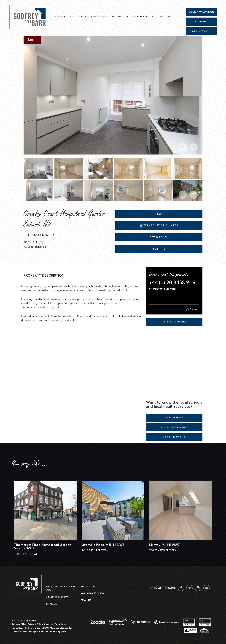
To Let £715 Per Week (95, 550)
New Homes (99, 16)
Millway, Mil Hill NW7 (164, 545)
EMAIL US (51, 604)
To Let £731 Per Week (27, 554)
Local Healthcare (174, 427)
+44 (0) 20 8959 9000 (92, 593)
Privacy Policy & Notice (40, 624)
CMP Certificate (34, 628)
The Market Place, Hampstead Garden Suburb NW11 (43, 546)
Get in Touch (159, 237)
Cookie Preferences (23, 632)
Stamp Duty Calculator (159, 225)
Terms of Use (19, 624)
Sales (60, 16)
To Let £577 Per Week (163, 550)
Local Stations (174, 437)
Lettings (78, 16)
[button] (181, 193)
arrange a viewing (164, 289)
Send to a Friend (174, 322)
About (164, 16)
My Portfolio (143, 16)
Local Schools (174, 418)
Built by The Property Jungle (51, 632)
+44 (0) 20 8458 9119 (172, 282)
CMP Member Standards (58, 628)
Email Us (159, 249)
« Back (159, 214)
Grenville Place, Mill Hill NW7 (103, 545)
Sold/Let (120, 16)
